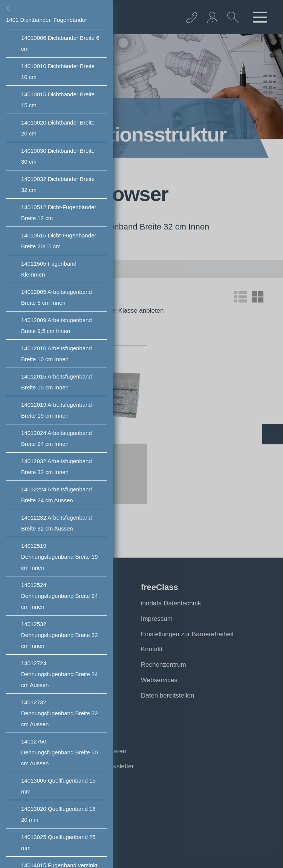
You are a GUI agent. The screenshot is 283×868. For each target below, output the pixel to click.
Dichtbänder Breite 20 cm (58, 128)
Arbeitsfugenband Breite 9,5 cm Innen (57, 325)
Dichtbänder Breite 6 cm (60, 43)
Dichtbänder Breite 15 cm (58, 100)
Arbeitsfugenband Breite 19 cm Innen (57, 410)
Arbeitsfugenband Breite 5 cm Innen (57, 297)
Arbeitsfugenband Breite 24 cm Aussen (57, 495)
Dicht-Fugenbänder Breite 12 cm (59, 213)
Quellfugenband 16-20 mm (59, 814)
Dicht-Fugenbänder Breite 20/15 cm (59, 241)
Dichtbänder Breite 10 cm (58, 71)
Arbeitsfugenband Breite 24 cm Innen (57, 438)
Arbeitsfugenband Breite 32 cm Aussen (57, 523)
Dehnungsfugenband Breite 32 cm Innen (60, 635)
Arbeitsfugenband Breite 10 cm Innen (57, 354)
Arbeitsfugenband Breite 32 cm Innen (57, 467)
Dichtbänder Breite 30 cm (58, 156)
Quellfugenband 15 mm (58, 786)
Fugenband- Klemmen (50, 269)
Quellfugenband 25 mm (58, 842)
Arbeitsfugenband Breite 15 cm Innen (57, 382)
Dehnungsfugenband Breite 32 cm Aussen (60, 713)
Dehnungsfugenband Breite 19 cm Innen (60, 557)
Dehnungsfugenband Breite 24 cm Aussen (60, 674)
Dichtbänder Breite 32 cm (58, 184)
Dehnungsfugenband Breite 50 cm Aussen (60, 752)
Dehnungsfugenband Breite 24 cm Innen (60, 596)
